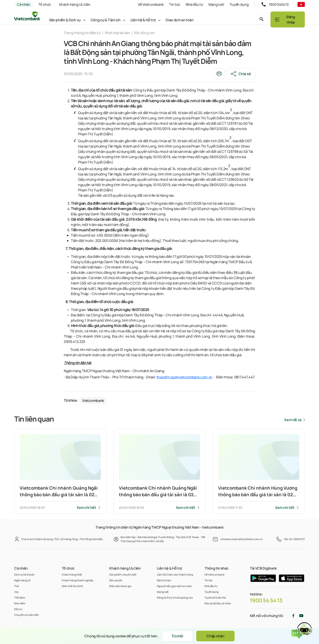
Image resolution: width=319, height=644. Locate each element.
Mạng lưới (216, 4)
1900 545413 (279, 4)
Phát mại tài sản (117, 33)
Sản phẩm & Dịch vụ (65, 20)
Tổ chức (45, 4)
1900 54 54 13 (266, 600)
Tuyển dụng (239, 4)
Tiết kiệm (20, 598)
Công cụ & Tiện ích (106, 20)
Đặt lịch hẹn (164, 580)
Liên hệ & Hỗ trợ (143, 20)
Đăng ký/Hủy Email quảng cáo (175, 598)
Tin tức (175, 4)
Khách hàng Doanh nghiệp (78, 580)
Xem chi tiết (86, 508)
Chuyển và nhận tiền (26, 615)
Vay (17, 592)
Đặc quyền (116, 580)
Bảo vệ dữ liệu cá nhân (218, 603)
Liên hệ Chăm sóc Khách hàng (175, 575)
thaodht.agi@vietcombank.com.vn (184, 377)
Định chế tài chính (72, 586)
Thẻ (17, 586)
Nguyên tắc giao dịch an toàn (174, 586)
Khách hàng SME (72, 575)
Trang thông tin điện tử (82, 33)
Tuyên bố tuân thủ (215, 598)
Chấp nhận (215, 636)
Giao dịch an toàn (180, 20)
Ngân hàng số (22, 580)
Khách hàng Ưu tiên (75, 4)
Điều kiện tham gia (120, 586)
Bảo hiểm (20, 603)
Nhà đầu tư (194, 4)
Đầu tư (18, 609)
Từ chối (177, 636)
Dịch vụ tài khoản (24, 575)
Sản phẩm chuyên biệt (123, 575)
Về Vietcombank (151, 4)
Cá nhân (24, 4)
